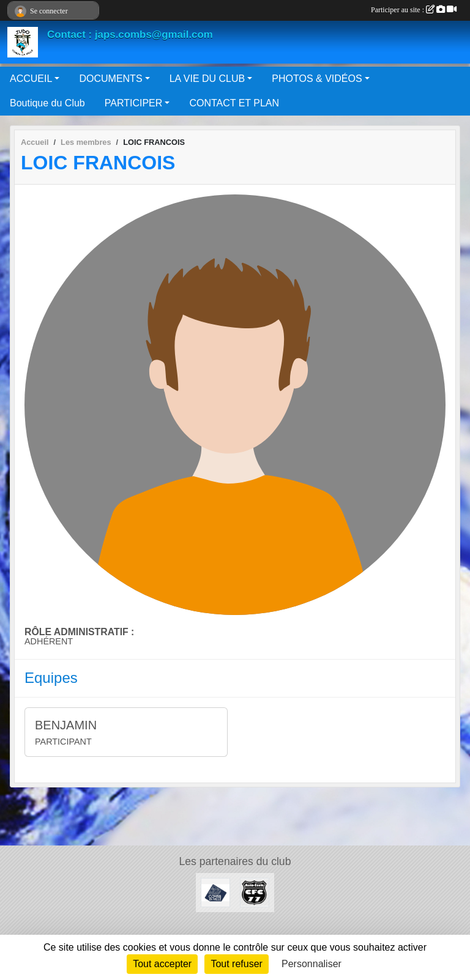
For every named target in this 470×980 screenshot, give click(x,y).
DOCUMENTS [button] (110, 79)
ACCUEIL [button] (31, 79)
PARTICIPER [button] (134, 103)
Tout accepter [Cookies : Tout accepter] (162, 964)
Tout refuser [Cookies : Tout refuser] (236, 964)
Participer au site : (414, 10)
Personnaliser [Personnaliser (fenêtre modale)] (311, 964)
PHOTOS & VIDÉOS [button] (317, 79)
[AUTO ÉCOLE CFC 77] (255, 892)
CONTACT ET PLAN (234, 103)
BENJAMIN (66, 725)
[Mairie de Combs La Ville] (215, 892)
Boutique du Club (47, 103)
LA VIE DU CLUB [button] (207, 79)
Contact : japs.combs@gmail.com (130, 35)
